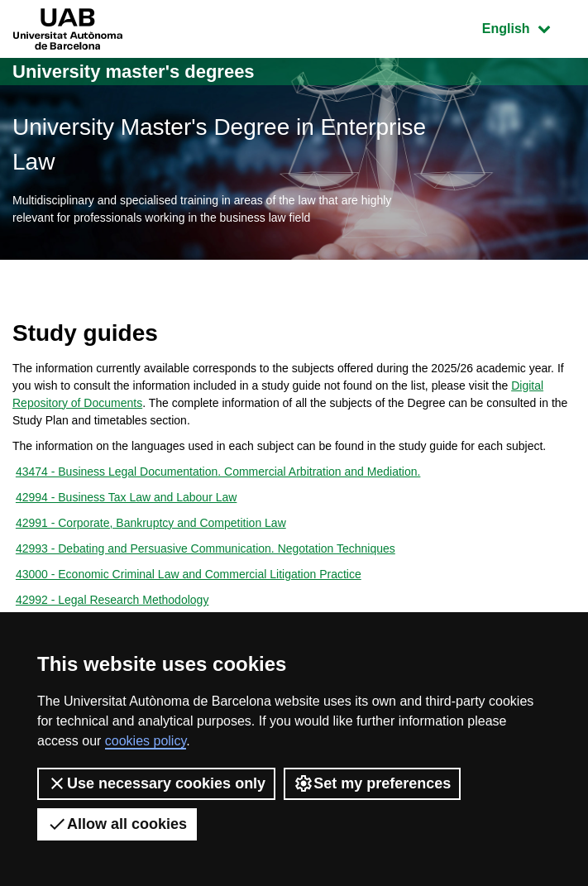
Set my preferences (372, 783)
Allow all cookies (117, 824)
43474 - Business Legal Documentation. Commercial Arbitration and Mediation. (218, 472)
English (528, 27)
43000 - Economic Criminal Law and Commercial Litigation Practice (189, 574)
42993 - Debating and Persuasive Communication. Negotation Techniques (206, 548)
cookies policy (146, 741)
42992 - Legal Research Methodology (112, 600)
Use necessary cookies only (156, 783)
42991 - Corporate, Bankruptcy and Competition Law (151, 523)
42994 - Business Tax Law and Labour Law (126, 497)
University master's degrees (134, 72)
